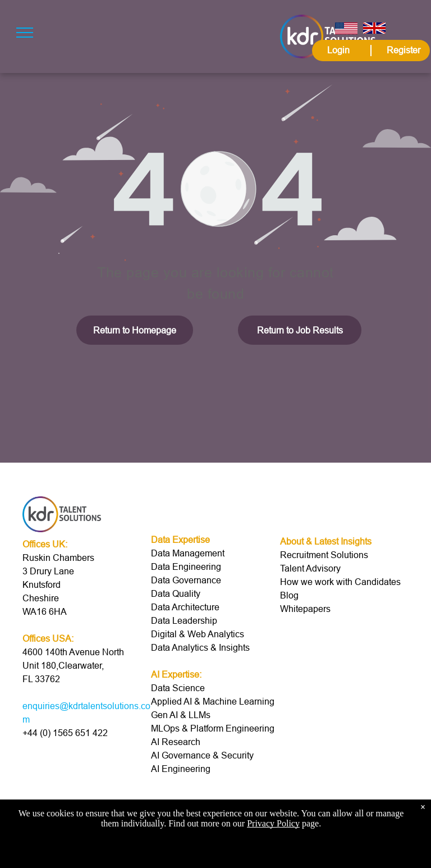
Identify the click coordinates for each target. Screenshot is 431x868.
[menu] (25, 33)
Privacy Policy (273, 823)
